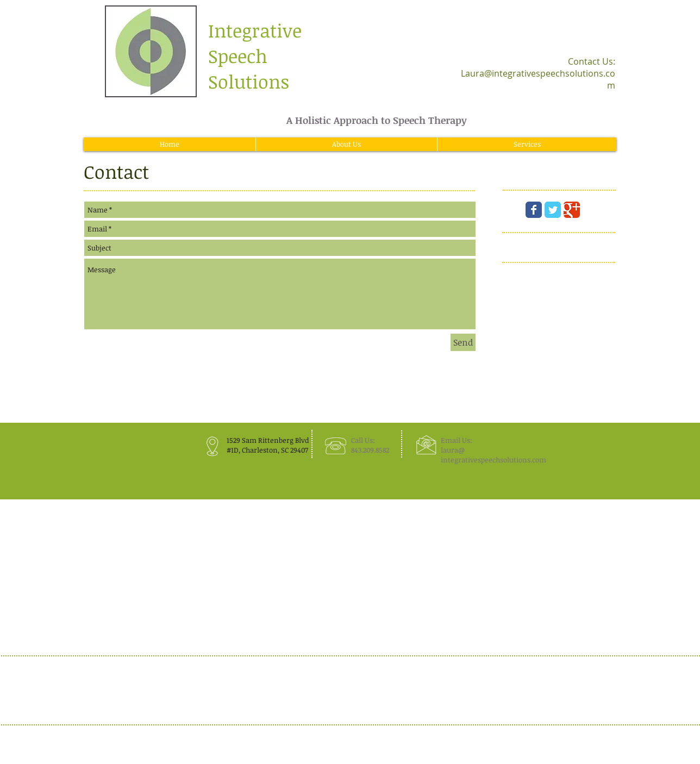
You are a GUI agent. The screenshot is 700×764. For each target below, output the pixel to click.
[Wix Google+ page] (572, 210)
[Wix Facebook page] (534, 210)
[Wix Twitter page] (553, 210)
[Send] (463, 342)
